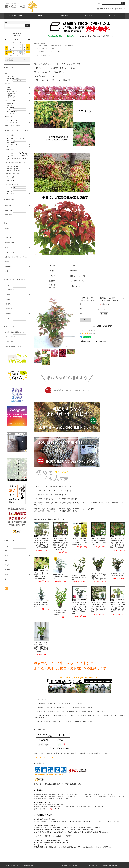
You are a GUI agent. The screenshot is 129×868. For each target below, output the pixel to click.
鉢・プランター (11, 188)
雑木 (6, 551)
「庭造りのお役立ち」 (53, 843)
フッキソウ (8, 570)
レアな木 (7, 546)
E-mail (57, 809)
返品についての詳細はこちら (89, 330)
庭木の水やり (8, 266)
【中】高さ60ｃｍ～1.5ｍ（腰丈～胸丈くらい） (18, 156)
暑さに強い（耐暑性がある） (15, 168)
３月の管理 (8, 304)
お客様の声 (89, 16)
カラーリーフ (8, 560)
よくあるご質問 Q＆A (11, 341)
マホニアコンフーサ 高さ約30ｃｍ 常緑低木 (60, 577)
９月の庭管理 (8, 285)
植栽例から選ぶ (9, 200)
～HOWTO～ (8, 237)
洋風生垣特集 (11, 77)
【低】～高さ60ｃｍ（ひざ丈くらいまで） (56, 52)
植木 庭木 (38, 45)
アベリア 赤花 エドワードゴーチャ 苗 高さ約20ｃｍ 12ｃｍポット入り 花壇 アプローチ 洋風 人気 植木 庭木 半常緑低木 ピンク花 (61, 544)
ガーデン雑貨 (11, 193)
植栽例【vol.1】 (9, 215)
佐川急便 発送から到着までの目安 (14, 332)
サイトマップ (113, 16)
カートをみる (121, 9)
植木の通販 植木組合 (16, 16)
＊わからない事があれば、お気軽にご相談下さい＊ (55, 836)
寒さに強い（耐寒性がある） (15, 166)
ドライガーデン (11, 146)
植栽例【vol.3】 (9, 205)
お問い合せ (64, 16)
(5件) (94, 333)
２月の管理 (8, 299)
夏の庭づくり (8, 248)
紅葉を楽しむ (11, 181)
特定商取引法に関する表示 (28, 865)
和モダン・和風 (50, 49)
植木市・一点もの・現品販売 (12, 125)
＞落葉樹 (9, 89)
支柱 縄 (9, 191)
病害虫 (6, 271)
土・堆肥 (9, 189)
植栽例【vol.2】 (9, 210)
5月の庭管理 (8, 313)
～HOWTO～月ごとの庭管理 (14, 279)
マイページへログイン (106, 9)
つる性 (9, 110)
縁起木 (6, 574)
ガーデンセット (9, 117)
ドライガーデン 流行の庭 (14, 80)
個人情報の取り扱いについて (13, 865)
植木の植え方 (8, 262)
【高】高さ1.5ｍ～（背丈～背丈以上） (18, 153)
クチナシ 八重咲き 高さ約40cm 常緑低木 (79, 577)
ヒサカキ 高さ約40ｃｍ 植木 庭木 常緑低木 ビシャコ (41, 605)
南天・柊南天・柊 (69, 45)
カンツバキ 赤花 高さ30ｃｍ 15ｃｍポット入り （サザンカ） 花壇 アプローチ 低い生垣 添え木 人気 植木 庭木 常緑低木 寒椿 (81, 608)
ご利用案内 (40, 16)
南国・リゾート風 (12, 144)
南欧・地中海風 (11, 140)
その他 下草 (11, 113)
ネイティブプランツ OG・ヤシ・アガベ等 (16, 130)
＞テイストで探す (40, 49)
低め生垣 (7, 555)
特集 (37, 55)
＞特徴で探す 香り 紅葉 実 (13, 173)
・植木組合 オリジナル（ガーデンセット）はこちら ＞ (55, 491)
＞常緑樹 (45, 45)
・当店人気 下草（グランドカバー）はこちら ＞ (53, 487)
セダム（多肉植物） (12, 111)
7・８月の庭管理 (9, 290)
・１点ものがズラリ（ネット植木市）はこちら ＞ (53, 495)
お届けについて (9, 326)
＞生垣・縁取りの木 (12, 91)
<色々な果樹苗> (11, 97)
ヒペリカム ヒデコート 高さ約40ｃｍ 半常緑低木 (60, 613)
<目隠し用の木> (11, 93)
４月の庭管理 (8, 309)
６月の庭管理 (8, 318)
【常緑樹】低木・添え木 (56, 45)
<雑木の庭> (10, 95)
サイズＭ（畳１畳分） (13, 122)
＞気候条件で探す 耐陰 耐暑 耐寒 (15, 163)
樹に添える (10, 104)
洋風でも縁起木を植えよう (46, 55)
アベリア (7, 565)
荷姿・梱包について (10, 337)
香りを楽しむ (11, 177)
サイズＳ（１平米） (12, 120)
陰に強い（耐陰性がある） (14, 170)
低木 (6, 579)
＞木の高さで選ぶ (40, 52)
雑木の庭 (7, 229)
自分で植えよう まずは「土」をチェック (16, 257)
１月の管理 (8, 294)
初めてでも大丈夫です (11, 252)
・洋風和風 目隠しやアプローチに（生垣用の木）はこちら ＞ (58, 499)
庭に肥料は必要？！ (10, 243)
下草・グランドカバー (11, 100)
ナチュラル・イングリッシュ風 (16, 139)
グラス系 (9, 106)
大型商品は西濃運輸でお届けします (14, 346)
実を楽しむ (10, 179)
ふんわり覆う (11, 108)
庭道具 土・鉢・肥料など (12, 184)
